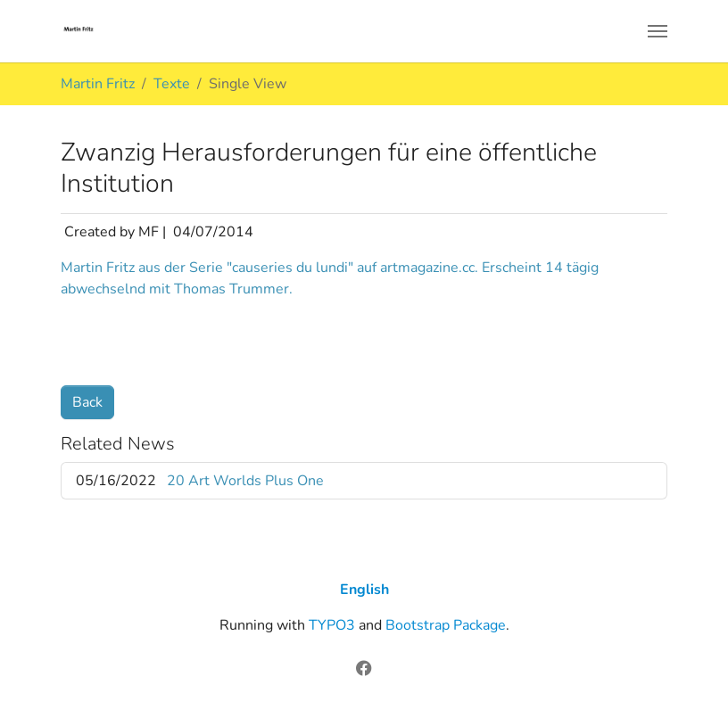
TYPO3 (332, 625)
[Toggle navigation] (658, 31)
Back (87, 402)
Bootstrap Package (446, 625)
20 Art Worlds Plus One (245, 481)
